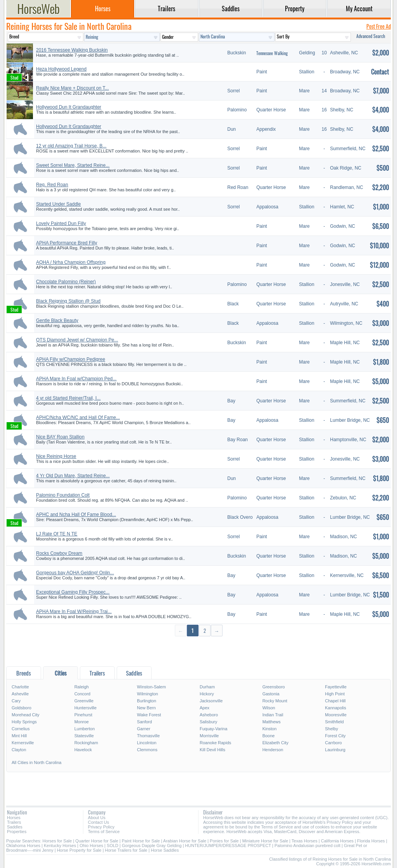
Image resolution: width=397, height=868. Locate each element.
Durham (207, 687)
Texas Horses (305, 841)
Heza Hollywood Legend (61, 69)
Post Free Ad (379, 26)
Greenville (84, 701)
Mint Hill (19, 736)
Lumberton (85, 729)
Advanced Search (371, 36)
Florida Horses (371, 841)
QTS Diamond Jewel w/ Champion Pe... (77, 340)
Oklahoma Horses (23, 845)
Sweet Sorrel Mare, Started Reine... (73, 165)
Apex (205, 708)
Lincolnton (147, 743)
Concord (83, 694)
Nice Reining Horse (56, 456)
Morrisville (209, 736)
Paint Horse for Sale (141, 841)
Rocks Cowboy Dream (59, 553)
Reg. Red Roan (52, 185)
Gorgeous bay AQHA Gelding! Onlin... (75, 573)
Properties (17, 832)
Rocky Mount (275, 701)
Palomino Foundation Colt (63, 495)
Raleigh (82, 687)
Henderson (273, 750)
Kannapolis (335, 708)
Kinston (270, 729)
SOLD (112, 845)
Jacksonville (211, 701)
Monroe (82, 722)
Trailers (14, 822)
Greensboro (274, 687)
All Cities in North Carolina (36, 762)
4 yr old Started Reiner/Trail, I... (68, 398)
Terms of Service (104, 832)
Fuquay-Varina (213, 729)
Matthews (272, 722)
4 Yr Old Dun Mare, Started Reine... (73, 476)
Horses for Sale (57, 841)
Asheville (20, 694)
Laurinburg (335, 750)
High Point (335, 694)
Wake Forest (149, 715)
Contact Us (98, 822)
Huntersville (85, 708)
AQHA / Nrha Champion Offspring (71, 262)
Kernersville (23, 743)
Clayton (19, 750)
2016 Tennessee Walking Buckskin (72, 50)
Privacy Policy (101, 827)
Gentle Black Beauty (57, 321)
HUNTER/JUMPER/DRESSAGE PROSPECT (228, 845)
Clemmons (147, 750)
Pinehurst (83, 715)
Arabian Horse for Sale (185, 841)
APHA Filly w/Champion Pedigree (71, 359)
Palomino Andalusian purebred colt (307, 845)
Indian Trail (273, 715)
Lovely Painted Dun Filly (61, 223)
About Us (97, 818)
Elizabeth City (275, 743)
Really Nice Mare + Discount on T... (72, 88)
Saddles (15, 827)
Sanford (144, 722)
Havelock (83, 750)
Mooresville (336, 715)
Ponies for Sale (224, 841)
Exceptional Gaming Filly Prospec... (73, 592)
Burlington (147, 701)
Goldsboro (22, 708)
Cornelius (21, 729)
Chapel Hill (335, 701)
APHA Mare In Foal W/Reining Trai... (74, 612)
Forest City (335, 736)
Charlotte (20, 687)
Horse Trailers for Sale (126, 850)
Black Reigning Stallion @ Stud (68, 301)
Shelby (331, 729)
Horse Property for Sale (79, 850)
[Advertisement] (198, 651)
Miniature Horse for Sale (265, 841)
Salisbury (208, 722)
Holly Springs (24, 722)
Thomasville (148, 736)
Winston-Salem (151, 687)
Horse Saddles (165, 850)
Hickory (207, 694)
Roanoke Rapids (215, 743)
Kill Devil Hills (212, 750)
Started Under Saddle (58, 204)
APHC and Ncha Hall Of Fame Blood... (76, 515)
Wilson (269, 708)
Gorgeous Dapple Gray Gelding (152, 845)
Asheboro (209, 715)
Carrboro (333, 743)
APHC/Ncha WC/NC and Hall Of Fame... (78, 418)
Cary (16, 701)
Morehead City (26, 715)
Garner (143, 729)
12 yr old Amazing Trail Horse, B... (71, 146)
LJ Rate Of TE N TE (57, 534)
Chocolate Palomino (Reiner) (66, 282)
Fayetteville (336, 687)
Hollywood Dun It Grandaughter (69, 107)
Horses (14, 818)
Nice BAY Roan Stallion (60, 437)
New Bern (146, 708)
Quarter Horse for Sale (97, 841)
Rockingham (86, 743)
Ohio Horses (91, 845)
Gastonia (271, 694)
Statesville (84, 736)
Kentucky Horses (60, 845)
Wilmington (147, 694)
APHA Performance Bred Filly (66, 243)
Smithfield (334, 722)
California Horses (337, 841)
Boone (269, 736)
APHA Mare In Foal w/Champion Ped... (76, 379)
